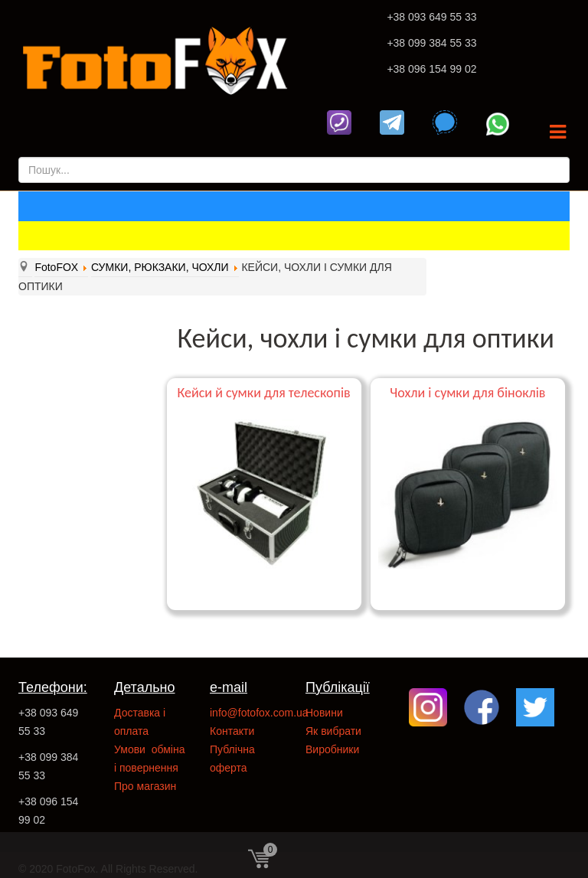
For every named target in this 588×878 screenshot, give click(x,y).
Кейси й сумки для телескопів (264, 393)
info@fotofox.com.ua (259, 713)
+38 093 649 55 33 (431, 17)
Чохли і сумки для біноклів (467, 393)
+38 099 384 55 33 (431, 43)
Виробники (332, 749)
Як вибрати (333, 731)
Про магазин (145, 786)
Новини (324, 713)
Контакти (232, 731)
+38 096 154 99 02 (431, 69)
